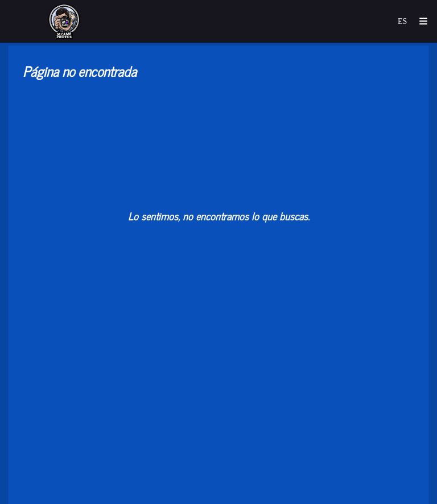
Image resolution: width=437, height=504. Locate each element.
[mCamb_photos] (65, 21)
